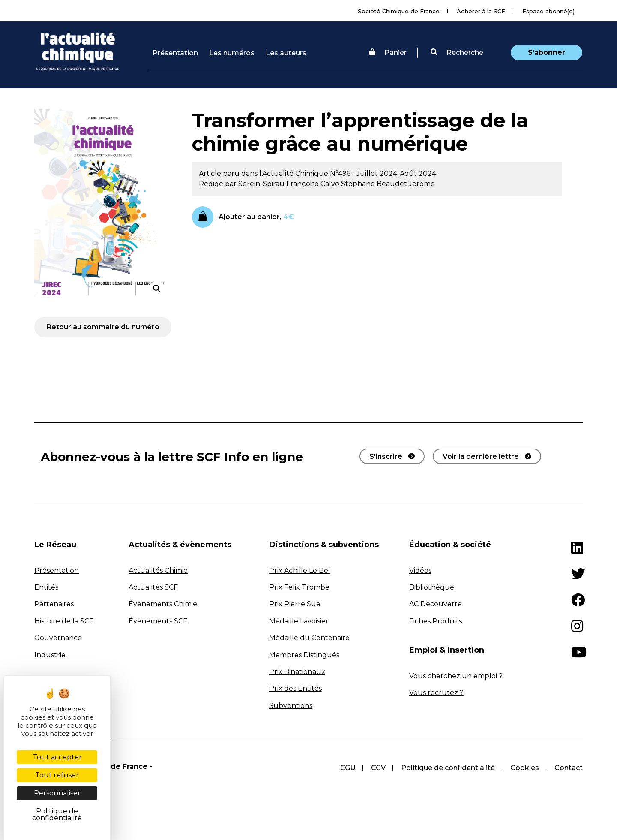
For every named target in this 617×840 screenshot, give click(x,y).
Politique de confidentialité (448, 768)
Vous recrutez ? (436, 693)
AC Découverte (436, 604)
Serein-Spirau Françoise (279, 184)
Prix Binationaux (297, 672)
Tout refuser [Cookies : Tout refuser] (57, 775)
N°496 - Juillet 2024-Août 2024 (383, 173)
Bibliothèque (432, 587)
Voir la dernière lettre (481, 456)
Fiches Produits (436, 621)
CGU (348, 768)
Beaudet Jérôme (406, 184)
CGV (378, 768)
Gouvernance (58, 638)
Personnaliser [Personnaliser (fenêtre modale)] (57, 793)
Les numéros (232, 53)
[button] (457, 53)
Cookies (525, 768)
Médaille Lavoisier (299, 621)
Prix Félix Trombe (299, 587)
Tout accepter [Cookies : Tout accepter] (57, 757)
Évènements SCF (158, 621)
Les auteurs (286, 53)
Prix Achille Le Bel (300, 571)
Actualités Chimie (158, 571)
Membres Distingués (304, 655)
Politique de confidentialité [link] (57, 814)
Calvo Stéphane (349, 184)
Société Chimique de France (399, 11)
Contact (569, 768)
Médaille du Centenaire (309, 638)
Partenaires (54, 604)
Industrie (50, 655)
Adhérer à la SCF (481, 11)
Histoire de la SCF (64, 621)
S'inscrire (386, 456)
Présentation (175, 53)
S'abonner (547, 53)
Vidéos (420, 571)
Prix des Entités (295, 688)
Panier (388, 53)
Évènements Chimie (163, 604)
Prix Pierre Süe (295, 604)
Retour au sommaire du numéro (103, 327)
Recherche (457, 53)
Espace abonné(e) (548, 11)
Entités (46, 587)
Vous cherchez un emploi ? (456, 676)
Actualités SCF (153, 587)
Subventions (291, 706)
